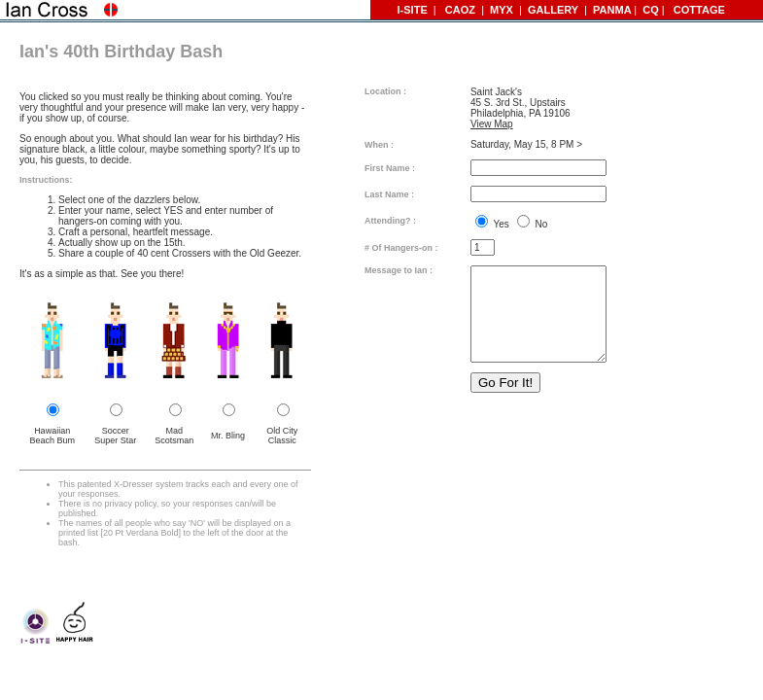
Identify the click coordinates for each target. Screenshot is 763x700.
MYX (502, 10)
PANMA (612, 10)
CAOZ (460, 10)
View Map (492, 124)
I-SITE (416, 10)
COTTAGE (696, 10)
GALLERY (555, 10)
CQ (651, 10)
